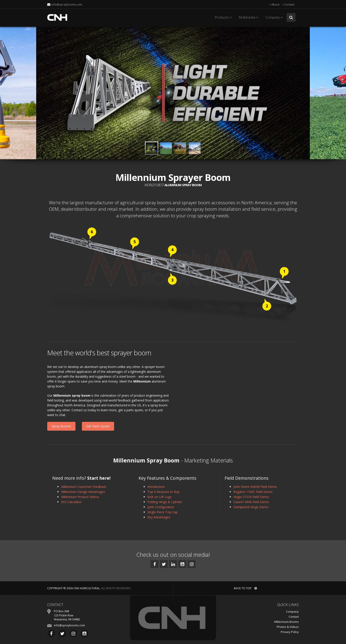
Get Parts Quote (98, 426)
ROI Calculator (71, 502)
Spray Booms (61, 426)
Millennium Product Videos (80, 497)
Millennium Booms (287, 622)
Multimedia (249, 17)
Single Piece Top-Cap (163, 512)
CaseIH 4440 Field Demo (251, 502)
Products (224, 17)
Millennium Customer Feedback (84, 487)
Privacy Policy (290, 632)
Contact (288, 4)
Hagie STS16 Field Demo (251, 497)
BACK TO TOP (245, 588)
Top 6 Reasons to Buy (163, 492)
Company (275, 17)
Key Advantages (159, 517)
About (275, 4)
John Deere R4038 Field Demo (255, 487)
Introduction (156, 487)
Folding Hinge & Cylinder (165, 502)
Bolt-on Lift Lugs (159, 497)
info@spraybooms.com (67, 4)
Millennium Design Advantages (83, 492)
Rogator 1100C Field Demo (253, 492)
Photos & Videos (288, 627)
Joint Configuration (161, 507)
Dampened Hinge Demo (251, 507)
